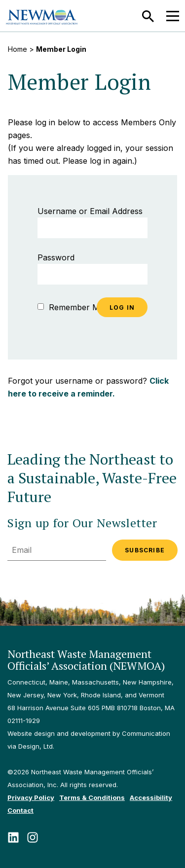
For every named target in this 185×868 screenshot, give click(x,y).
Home (18, 49)
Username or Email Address (90, 211)
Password (56, 257)
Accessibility (151, 797)
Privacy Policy (31, 797)
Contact (20, 810)
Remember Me (71, 307)
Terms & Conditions (92, 797)
